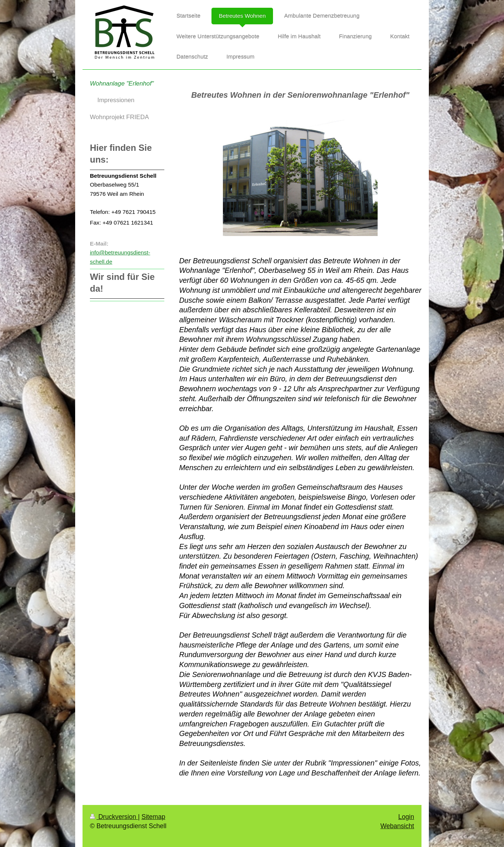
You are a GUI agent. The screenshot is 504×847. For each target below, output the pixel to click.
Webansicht (397, 826)
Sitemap (153, 817)
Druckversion (114, 817)
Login (406, 817)
